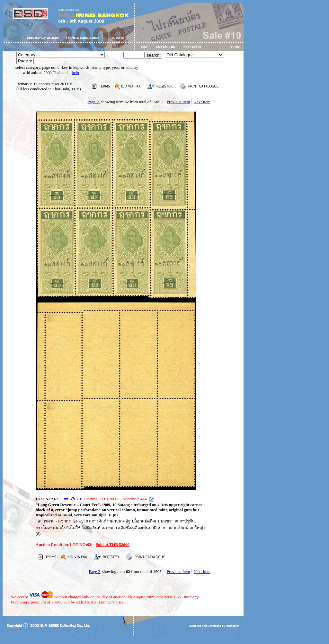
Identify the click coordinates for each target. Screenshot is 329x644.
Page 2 (93, 102)
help (76, 73)
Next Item (202, 102)
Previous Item (178, 102)
